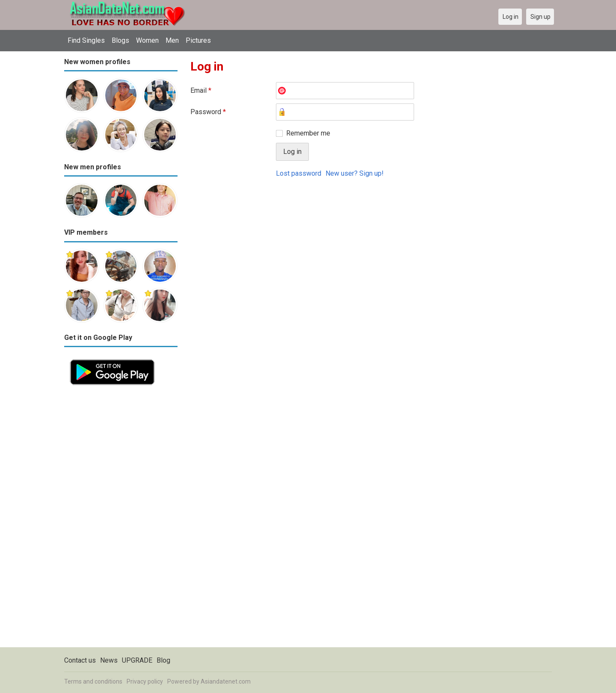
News (109, 660)
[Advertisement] (121, 519)
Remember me (308, 133)
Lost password (299, 173)
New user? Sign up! (355, 173)
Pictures (198, 40)
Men (172, 40)
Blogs (120, 40)
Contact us (80, 660)
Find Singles (86, 40)
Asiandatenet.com (226, 681)
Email (201, 90)
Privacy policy (145, 681)
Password (208, 112)
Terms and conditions (93, 681)
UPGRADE (137, 660)
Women (147, 40)
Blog (163, 660)
